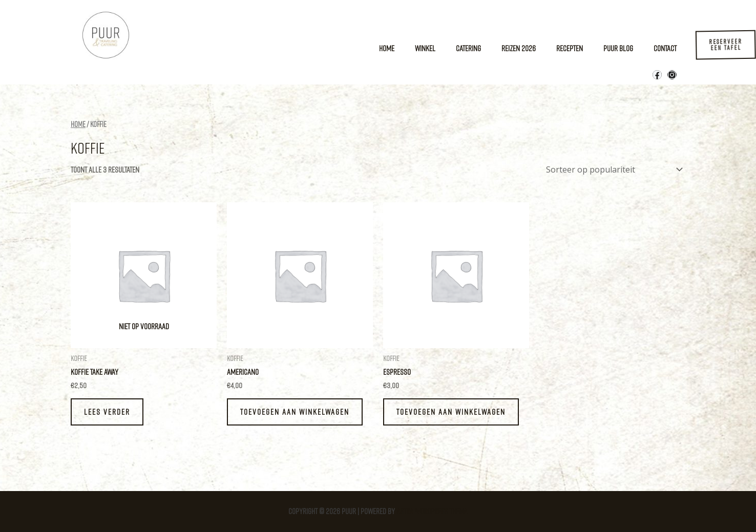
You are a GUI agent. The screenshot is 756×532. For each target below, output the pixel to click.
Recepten (570, 48)
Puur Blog (618, 48)
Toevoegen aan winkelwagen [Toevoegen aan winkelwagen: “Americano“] (295, 412)
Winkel (425, 48)
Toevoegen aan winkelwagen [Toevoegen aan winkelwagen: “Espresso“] (451, 412)
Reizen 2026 (519, 48)
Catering (468, 48)
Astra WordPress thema (432, 511)
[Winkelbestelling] (612, 169)
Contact (665, 48)
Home (387, 48)
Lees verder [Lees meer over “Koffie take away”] (107, 412)
